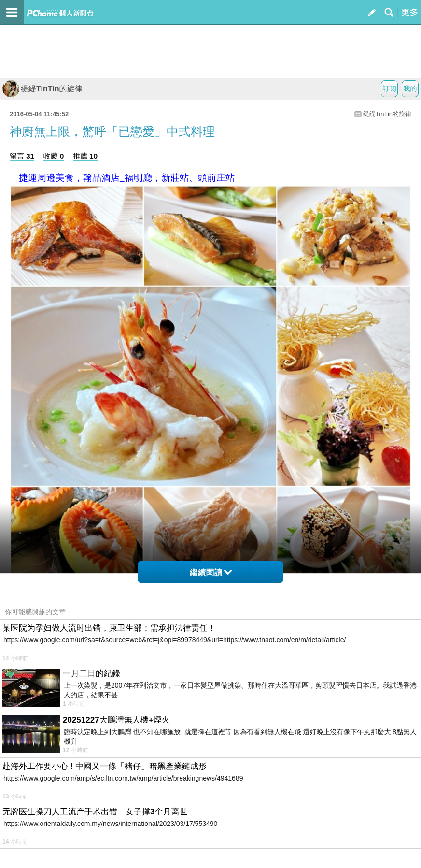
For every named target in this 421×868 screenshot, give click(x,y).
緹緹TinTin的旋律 (42, 89)
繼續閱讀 (211, 572)
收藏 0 (54, 156)
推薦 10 (85, 156)
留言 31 (22, 156)
